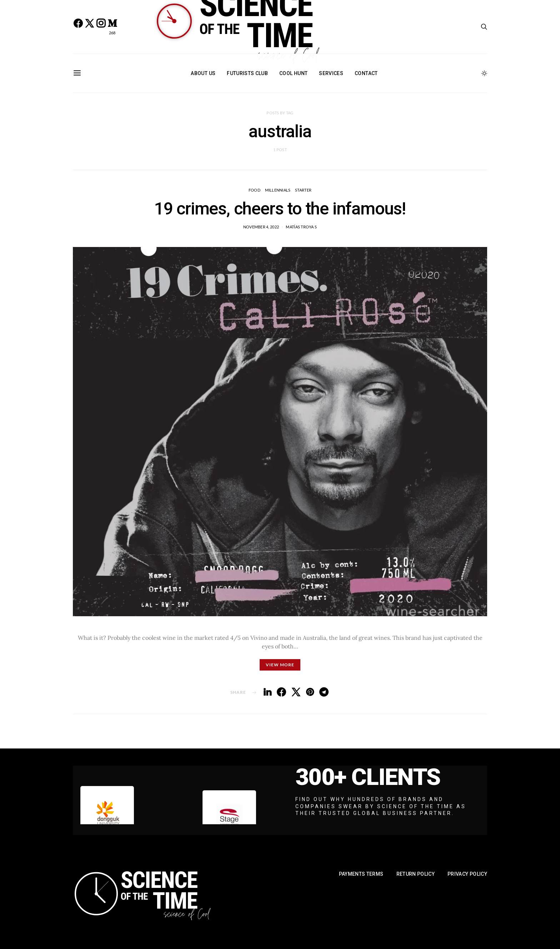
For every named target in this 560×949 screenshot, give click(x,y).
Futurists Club (247, 73)
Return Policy (416, 874)
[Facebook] (78, 27)
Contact (366, 73)
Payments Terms (361, 874)
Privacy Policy (467, 874)
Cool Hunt (293, 73)
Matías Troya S (301, 227)
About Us (203, 73)
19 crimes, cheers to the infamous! (280, 209)
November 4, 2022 (261, 227)
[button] (484, 73)
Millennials (278, 190)
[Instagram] (101, 27)
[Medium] (112, 27)
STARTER (303, 190)
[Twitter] (89, 27)
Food (254, 190)
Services (331, 73)
